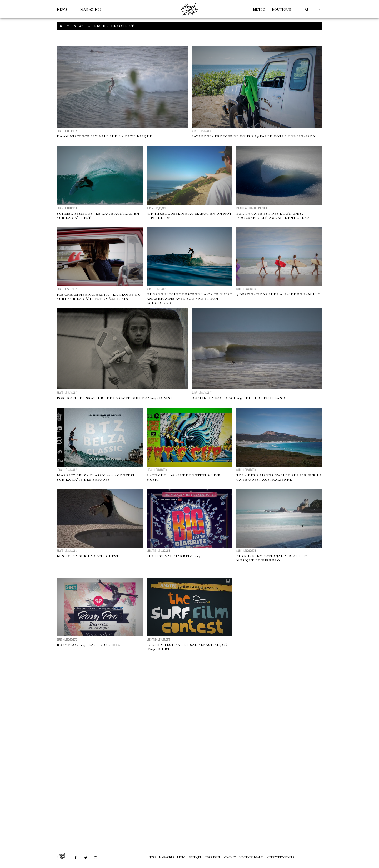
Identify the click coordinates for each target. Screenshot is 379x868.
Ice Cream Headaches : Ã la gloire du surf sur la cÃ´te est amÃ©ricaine (99, 297)
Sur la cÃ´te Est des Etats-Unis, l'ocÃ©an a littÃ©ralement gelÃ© (273, 216)
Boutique (281, 9)
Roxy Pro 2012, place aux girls (89, 645)
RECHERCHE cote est (114, 26)
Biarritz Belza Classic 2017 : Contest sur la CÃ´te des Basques (96, 477)
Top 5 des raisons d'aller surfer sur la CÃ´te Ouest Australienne (279, 477)
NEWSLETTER (213, 857)
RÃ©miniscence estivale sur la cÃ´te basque (104, 136)
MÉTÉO (259, 9)
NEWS (62, 9)
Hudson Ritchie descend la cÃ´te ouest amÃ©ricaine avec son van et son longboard (189, 299)
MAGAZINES (91, 9)
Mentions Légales (251, 857)
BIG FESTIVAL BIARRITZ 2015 (173, 556)
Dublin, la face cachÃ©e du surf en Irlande (240, 398)
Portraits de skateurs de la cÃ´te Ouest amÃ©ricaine (115, 398)
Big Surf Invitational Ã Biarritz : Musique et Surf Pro (273, 558)
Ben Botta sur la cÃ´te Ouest (88, 556)
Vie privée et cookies (280, 857)
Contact (230, 857)
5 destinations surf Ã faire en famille (278, 294)
